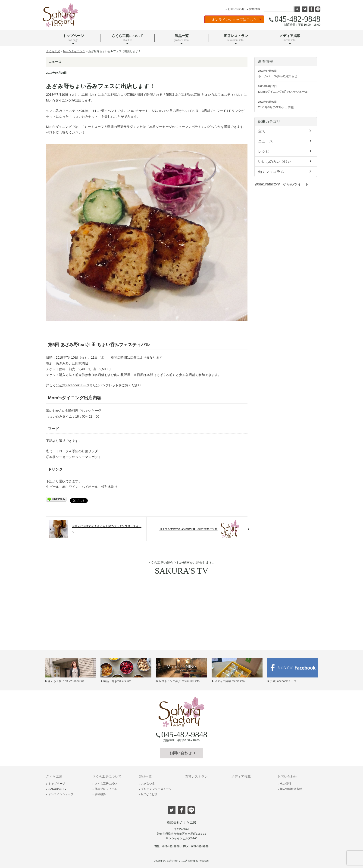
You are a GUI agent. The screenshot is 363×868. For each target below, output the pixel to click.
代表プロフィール (105, 789)
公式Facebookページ (74, 385)
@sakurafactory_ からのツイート (282, 184)
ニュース (286, 141)
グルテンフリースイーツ (155, 789)
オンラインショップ (60, 794)
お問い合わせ (234, 9)
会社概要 (99, 794)
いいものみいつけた (286, 161)
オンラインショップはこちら (237, 20)
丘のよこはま (148, 794)
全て (286, 131)
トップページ (56, 784)
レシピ (286, 151)
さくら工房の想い (105, 784)
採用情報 (253, 9)
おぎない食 (147, 784)
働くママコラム (286, 171)
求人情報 (284, 784)
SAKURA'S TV (56, 789)
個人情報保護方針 (290, 789)
